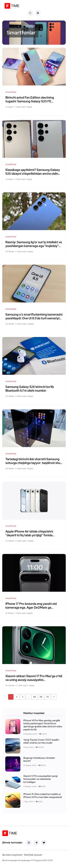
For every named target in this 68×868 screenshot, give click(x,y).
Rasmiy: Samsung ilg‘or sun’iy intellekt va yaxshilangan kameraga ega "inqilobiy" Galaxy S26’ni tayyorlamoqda (34, 246)
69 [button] (41, 697)
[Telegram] (36, 843)
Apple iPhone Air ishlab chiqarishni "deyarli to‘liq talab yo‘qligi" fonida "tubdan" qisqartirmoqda (29, 535)
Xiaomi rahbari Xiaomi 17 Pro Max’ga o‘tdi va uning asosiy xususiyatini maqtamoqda (34, 680)
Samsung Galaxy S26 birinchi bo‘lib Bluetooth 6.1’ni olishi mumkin (30, 389)
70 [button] (47, 697)
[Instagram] (29, 843)
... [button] (28, 697)
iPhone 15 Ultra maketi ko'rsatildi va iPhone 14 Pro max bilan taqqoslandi (43, 796)
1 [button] (11, 697)
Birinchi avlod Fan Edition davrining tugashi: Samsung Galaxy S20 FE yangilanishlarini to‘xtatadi (30, 101)
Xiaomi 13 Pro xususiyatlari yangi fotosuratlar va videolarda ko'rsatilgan (40, 779)
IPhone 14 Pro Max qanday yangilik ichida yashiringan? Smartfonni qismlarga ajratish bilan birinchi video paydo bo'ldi (43, 725)
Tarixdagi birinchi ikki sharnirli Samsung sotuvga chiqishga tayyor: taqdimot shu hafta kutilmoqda (33, 463)
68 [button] (35, 697)
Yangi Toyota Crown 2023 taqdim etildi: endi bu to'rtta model (41, 741)
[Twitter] (44, 843)
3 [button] (22, 697)
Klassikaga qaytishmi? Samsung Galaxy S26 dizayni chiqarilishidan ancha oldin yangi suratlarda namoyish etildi (33, 174)
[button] (5, 697)
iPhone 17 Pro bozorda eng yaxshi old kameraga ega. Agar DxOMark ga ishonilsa (31, 608)
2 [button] (17, 697)
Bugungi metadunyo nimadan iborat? (39, 759)
